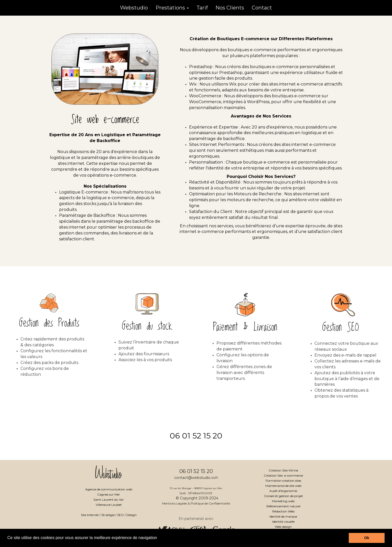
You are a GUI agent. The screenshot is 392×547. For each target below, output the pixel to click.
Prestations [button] (172, 8)
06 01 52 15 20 (196, 436)
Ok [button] (367, 538)
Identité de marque (283, 516)
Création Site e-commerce (283, 475)
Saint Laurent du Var (109, 500)
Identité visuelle (283, 522)
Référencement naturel (283, 506)
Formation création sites (283, 481)
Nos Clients (230, 8)
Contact (262, 8)
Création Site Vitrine (283, 470)
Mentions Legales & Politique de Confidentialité (196, 503)
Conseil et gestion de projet (283, 496)
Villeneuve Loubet (109, 505)
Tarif (202, 8)
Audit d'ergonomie (283, 491)
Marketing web (283, 501)
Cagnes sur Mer (109, 494)
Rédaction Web (283, 511)
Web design (283, 527)
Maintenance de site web (283, 486)
